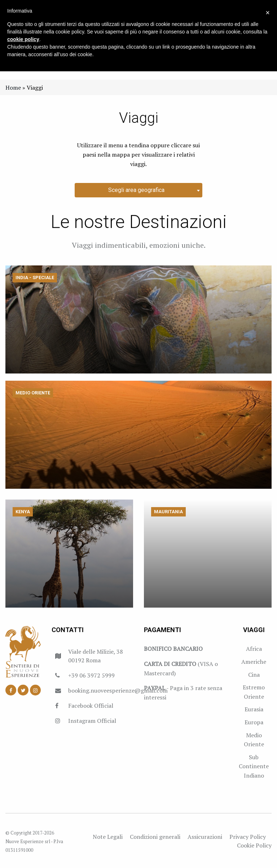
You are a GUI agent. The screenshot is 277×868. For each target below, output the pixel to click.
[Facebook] (11, 690)
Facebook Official (91, 706)
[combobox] (138, 190)
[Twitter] (23, 690)
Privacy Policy (248, 837)
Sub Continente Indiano (254, 766)
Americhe (254, 662)
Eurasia (254, 709)
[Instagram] (35, 690)
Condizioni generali (155, 837)
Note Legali (108, 837)
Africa (254, 649)
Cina (254, 675)
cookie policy (23, 39)
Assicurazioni (205, 837)
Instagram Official (92, 721)
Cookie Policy (254, 845)
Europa (254, 722)
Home (13, 88)
